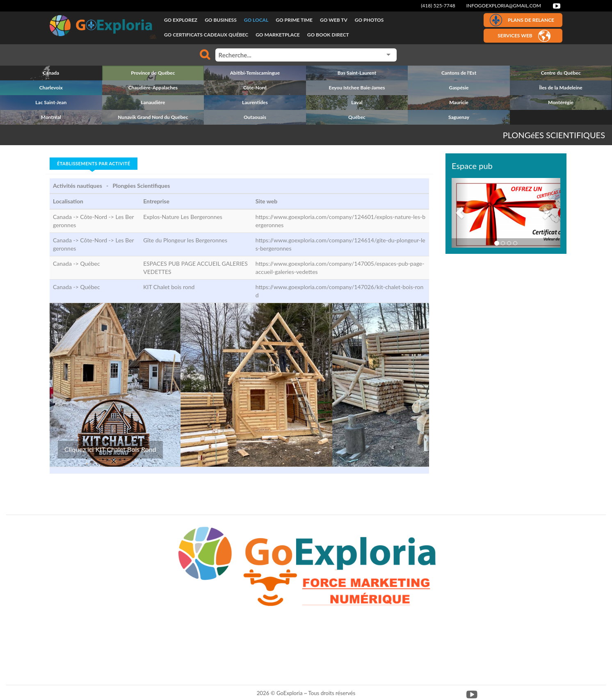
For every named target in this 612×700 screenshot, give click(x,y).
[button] (460, 213)
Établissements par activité (94, 163)
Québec (90, 263)
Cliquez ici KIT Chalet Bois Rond (110, 449)
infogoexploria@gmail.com (504, 6)
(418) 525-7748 (438, 6)
